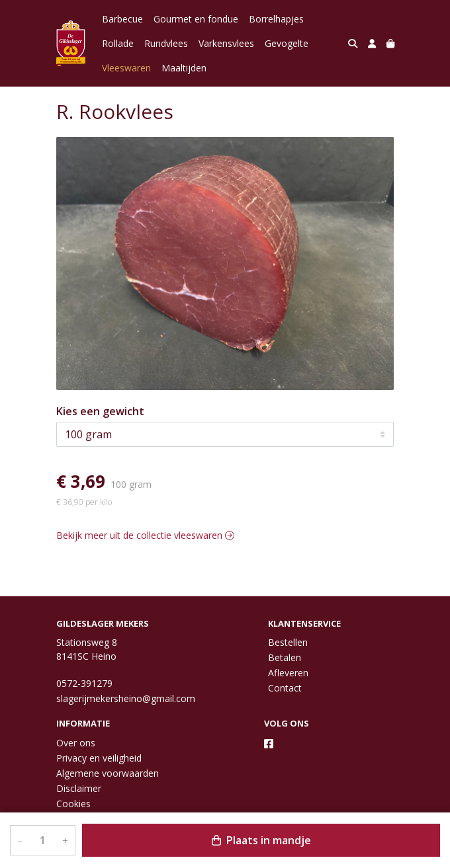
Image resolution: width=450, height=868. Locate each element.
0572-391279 (84, 683)
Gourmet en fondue (196, 19)
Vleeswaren (126, 68)
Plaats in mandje (261, 840)
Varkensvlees (226, 43)
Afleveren (288, 673)
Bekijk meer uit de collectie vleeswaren (145, 535)
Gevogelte (287, 43)
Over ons (76, 743)
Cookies (73, 804)
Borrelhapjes (276, 19)
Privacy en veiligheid (99, 758)
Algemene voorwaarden (108, 773)
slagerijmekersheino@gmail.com (126, 698)
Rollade (118, 43)
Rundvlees (166, 43)
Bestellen (288, 642)
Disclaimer (79, 788)
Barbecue (122, 19)
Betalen (285, 657)
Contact (285, 688)
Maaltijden (184, 68)
